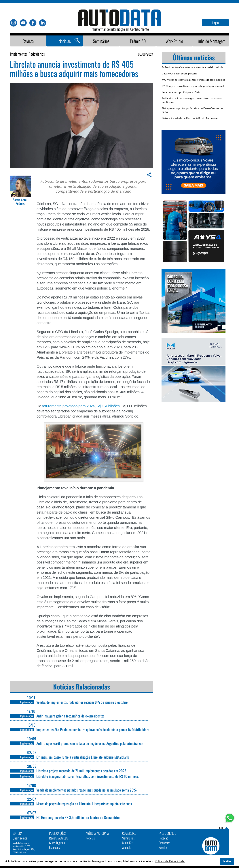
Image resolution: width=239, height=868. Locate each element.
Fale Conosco (167, 833)
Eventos (163, 847)
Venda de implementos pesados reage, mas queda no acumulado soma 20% (87, 790)
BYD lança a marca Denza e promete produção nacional (193, 86)
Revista (28, 41)
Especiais (54, 847)
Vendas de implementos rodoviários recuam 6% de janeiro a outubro (82, 702)
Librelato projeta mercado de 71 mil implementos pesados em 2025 (81, 771)
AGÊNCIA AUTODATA (97, 833)
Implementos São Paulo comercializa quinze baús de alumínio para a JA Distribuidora (93, 730)
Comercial (129, 833)
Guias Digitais (57, 843)
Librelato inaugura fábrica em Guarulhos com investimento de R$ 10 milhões (87, 776)
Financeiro (164, 843)
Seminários (101, 41)
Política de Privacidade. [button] (170, 861)
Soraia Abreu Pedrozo (20, 202)
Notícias (65, 41)
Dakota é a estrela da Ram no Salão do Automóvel (190, 118)
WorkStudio (174, 41)
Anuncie (127, 847)
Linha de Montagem (211, 41)
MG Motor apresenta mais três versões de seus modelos (193, 80)
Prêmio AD (138, 41)
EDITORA (18, 833)
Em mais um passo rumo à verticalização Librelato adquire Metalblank (83, 757)
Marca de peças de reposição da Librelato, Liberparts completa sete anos (85, 804)
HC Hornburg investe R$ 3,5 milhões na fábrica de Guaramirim (78, 817)
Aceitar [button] (227, 861)
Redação (163, 838)
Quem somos (20, 838)
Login (216, 23)
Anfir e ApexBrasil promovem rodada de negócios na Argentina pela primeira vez (90, 743)
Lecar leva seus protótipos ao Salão (181, 92)
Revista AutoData (59, 838)
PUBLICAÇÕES (57, 833)
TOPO (221, 828)
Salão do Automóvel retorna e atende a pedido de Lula (192, 67)
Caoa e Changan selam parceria (179, 73)
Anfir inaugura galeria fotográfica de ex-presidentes (70, 716)
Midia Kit (127, 843)
